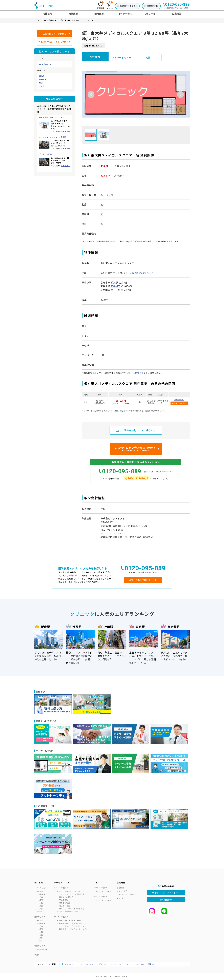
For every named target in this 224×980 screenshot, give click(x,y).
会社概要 (120, 888)
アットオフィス (71, 964)
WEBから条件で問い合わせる (143, 580)
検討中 (110, 6)
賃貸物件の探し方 (66, 897)
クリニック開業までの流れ (70, 891)
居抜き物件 (44, 949)
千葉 (41, 897)
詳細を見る (65, 131)
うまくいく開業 (105, 891)
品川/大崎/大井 (45, 64)
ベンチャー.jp (115, 964)
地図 (148, 57)
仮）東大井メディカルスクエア (52, 117)
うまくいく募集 (105, 900)
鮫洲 (41, 83)
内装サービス (65, 906)
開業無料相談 (153, 6)
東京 (41, 891)
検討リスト (39, 955)
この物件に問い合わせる (54, 34)
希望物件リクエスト (129, 6)
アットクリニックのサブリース (72, 926)
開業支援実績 (65, 903)
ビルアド (102, 964)
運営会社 (151, 964)
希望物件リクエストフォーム (166, 893)
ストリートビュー (122, 57)
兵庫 (41, 906)
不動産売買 (64, 900)
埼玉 (41, 900)
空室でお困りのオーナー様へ (71, 920)
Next (180, 95)
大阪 (41, 903)
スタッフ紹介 (122, 891)
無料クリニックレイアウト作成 (72, 909)
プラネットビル (45, 154)
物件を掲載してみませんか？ (71, 923)
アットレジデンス (88, 964)
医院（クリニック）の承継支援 (72, 894)
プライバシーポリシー (126, 894)
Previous (91, 95)
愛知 (41, 911)
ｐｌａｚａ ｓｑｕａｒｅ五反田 (53, 137)
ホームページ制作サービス (70, 911)
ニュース (120, 898)
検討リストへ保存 (179, 403)
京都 (41, 909)
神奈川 (42, 894)
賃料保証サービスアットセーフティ (73, 929)
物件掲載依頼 (166, 900)
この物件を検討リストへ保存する (55, 42)
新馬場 (42, 76)
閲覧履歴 (100, 5)
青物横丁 (43, 79)
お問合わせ (138, 373)
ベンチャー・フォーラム (134, 964)
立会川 (42, 86)
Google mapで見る (141, 273)
